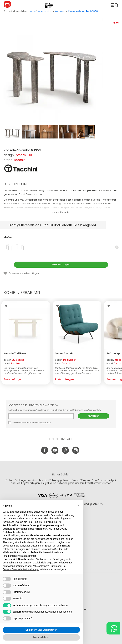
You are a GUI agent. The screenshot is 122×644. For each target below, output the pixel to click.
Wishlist (7, 306)
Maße (61, 239)
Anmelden (93, 416)
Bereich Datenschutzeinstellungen (21, 569)
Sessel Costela (64, 353)
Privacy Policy (46, 423)
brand (12, 363)
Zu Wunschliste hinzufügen (24, 273)
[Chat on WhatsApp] (113, 628)
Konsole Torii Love (15, 353)
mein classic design (49, 5)
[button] (78, 506)
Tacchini (20, 160)
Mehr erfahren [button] (41, 637)
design (14, 360)
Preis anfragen (61, 265)
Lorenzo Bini (23, 155)
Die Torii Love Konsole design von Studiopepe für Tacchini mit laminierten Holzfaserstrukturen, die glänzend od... (24, 371)
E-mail (41, 416)
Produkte (115, 5)
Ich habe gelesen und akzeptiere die (30, 423)
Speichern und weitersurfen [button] (41, 630)
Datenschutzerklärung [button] (62, 515)
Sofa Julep (113, 353)
